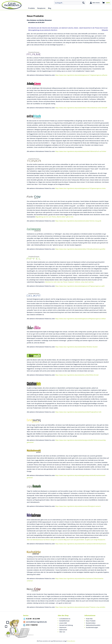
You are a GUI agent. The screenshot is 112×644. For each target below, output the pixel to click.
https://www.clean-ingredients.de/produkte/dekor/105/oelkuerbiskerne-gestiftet (80, 249)
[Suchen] (83, 3)
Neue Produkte (91, 621)
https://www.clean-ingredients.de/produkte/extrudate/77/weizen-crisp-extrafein (80, 607)
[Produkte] (31, 8)
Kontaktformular (64, 621)
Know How (89, 619)
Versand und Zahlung (66, 625)
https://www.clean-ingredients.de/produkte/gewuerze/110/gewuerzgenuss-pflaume (81, 75)
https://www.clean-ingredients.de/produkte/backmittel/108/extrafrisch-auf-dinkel (81, 151)
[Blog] (50, 8)
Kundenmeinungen (92, 627)
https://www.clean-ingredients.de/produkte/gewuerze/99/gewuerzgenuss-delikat (80, 319)
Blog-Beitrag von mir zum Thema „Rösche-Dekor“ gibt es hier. (55, 217)
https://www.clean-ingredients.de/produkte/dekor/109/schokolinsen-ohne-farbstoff (81, 108)
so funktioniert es (65, 619)
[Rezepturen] (41, 8)
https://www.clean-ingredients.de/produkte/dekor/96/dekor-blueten (76, 347)
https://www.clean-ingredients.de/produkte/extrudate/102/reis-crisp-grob (78, 221)
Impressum (63, 627)
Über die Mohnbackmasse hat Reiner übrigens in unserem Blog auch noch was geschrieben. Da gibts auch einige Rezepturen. (66, 540)
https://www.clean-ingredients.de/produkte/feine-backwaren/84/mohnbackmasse (81, 544)
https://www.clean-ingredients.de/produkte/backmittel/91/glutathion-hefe (78, 412)
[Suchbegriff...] (70, 3)
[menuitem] (70, 3)
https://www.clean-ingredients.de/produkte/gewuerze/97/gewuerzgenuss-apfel (80, 286)
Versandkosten (71, 641)
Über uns (62, 632)
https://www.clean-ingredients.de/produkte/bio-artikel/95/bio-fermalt (77, 375)
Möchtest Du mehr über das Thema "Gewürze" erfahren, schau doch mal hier (69, 282)
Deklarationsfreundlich (93, 625)
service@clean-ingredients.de (35, 622)
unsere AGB (63, 623)
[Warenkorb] (106, 3)
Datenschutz (63, 630)
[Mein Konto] (95, 3)
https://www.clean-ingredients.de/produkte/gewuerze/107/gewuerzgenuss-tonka (80, 188)
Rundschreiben (91, 623)
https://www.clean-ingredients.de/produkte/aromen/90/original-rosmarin (78, 506)
